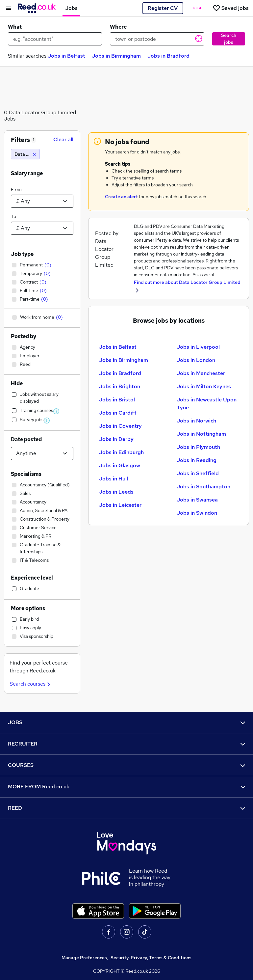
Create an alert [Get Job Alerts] (121, 197)
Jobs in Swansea (197, 500)
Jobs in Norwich (196, 421)
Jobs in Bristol (117, 400)
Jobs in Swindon (197, 513)
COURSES (126, 765)
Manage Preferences (84, 958)
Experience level (32, 578)
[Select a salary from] (42, 201)
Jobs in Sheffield (198, 473)
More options (28, 608)
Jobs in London (196, 360)
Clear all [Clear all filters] (63, 139)
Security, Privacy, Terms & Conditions (151, 958)
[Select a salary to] (42, 228)
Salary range (27, 173)
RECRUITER (126, 744)
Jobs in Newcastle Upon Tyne (207, 404)
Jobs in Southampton (203, 487)
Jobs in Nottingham (201, 434)
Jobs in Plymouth (198, 447)
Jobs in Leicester (120, 505)
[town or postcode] (157, 39)
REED (126, 808)
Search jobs (229, 39)
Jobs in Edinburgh (121, 452)
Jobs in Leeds (116, 492)
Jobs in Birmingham (116, 56)
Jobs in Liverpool (198, 347)
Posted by (24, 336)
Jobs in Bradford (168, 56)
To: (14, 216)
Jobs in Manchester (201, 373)
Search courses (31, 684)
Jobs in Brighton (120, 386)
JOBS (126, 722)
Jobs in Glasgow (120, 465)
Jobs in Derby (116, 439)
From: (17, 189)
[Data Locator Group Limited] (25, 154)
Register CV (163, 8)
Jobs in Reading (197, 460)
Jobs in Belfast (66, 56)
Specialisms (26, 474)
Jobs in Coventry (120, 426)
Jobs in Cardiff (118, 413)
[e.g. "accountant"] (55, 39)
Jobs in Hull (114, 479)
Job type (22, 254)
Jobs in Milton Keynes (204, 386)
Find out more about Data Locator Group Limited (187, 282)
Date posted (26, 439)
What (15, 27)
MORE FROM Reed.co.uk (126, 787)
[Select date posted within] (42, 453)
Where (118, 27)
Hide (17, 383)
